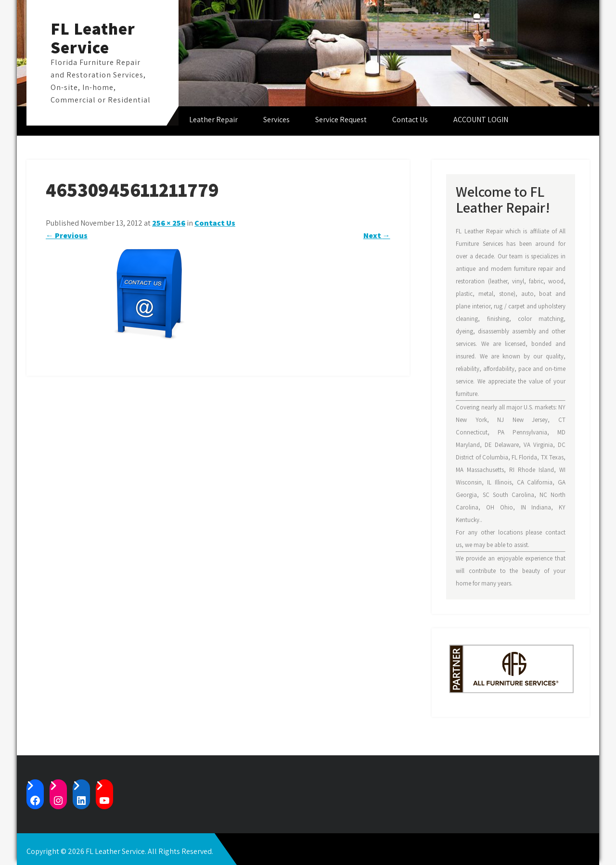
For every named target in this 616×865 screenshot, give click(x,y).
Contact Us (410, 120)
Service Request (341, 120)
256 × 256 (169, 223)
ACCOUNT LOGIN (481, 120)
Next (377, 235)
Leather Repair (213, 120)
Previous (67, 235)
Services (276, 120)
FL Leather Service (93, 38)
